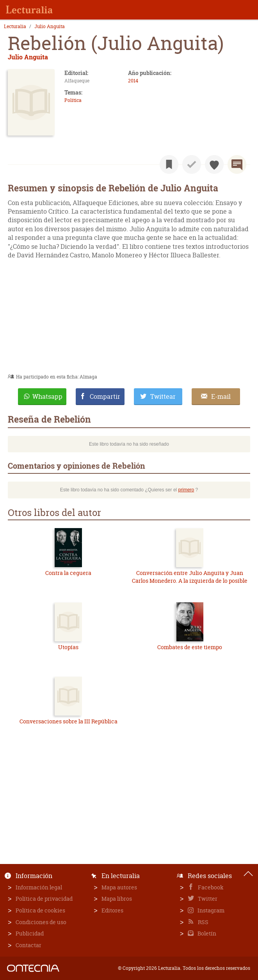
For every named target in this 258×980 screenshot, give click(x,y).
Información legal (39, 887)
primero (186, 490)
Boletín (206, 933)
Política (73, 100)
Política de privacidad (44, 899)
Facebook (210, 887)
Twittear (163, 396)
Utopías (68, 647)
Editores (112, 910)
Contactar (28, 945)
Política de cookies (40, 910)
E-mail (221, 396)
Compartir (105, 396)
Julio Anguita (50, 27)
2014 (133, 81)
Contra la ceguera (68, 573)
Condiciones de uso (41, 922)
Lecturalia (15, 27)
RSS (203, 922)
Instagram (210, 910)
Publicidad (30, 933)
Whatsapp (47, 396)
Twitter (207, 899)
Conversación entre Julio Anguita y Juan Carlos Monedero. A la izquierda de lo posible (190, 577)
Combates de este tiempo (190, 647)
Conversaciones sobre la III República (69, 721)
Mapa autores (119, 887)
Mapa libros (117, 899)
